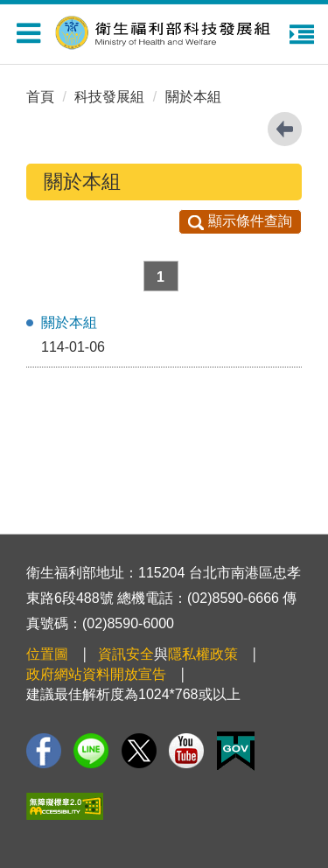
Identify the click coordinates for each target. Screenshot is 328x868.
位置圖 (47, 654)
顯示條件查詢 (240, 221)
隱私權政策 (203, 654)
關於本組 (193, 97)
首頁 (40, 97)
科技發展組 (109, 97)
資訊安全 (126, 654)
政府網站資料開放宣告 (96, 674)
